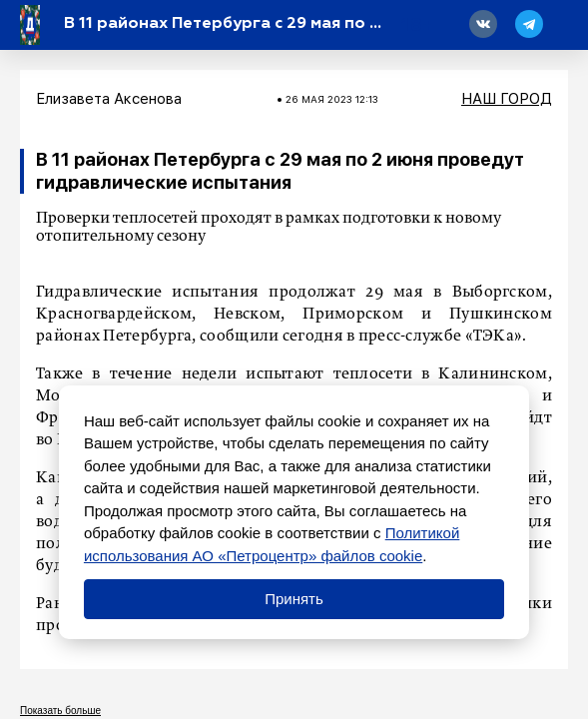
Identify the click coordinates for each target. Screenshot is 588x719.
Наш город (507, 99)
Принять (294, 599)
